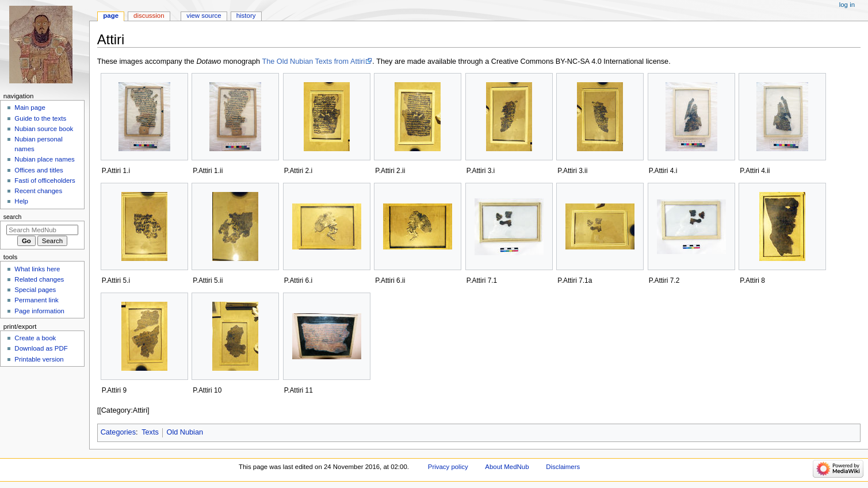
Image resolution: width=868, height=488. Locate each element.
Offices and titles (39, 170)
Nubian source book (44, 129)
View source (204, 16)
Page (111, 16)
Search (13, 217)
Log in (847, 5)
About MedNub (507, 467)
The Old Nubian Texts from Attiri (313, 62)
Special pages (35, 290)
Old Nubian (185, 432)
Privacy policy (448, 467)
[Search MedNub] (42, 230)
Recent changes (38, 191)
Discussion (149, 16)
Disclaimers (563, 467)
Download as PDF (41, 348)
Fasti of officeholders (45, 180)
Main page (30, 107)
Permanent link (36, 300)
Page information (39, 311)
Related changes (39, 279)
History (246, 16)
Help (21, 201)
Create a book (35, 338)
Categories (118, 432)
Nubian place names (44, 159)
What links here (37, 269)
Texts (150, 432)
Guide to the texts (40, 118)
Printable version (39, 359)
